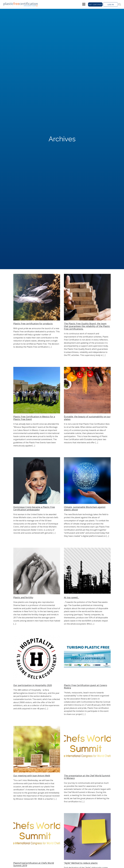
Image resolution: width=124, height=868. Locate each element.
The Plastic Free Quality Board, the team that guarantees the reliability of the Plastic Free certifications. (87, 326)
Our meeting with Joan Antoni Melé (32, 776)
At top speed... (71, 598)
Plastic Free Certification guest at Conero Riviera (85, 687)
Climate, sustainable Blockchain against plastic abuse (85, 508)
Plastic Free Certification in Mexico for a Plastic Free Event (34, 418)
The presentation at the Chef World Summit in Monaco (87, 777)
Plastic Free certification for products (33, 324)
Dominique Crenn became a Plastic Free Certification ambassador (34, 508)
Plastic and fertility (23, 598)
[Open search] (120, 4)
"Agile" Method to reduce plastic (81, 863)
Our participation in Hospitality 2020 (33, 685)
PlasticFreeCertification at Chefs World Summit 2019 (34, 864)
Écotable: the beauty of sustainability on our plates (87, 418)
